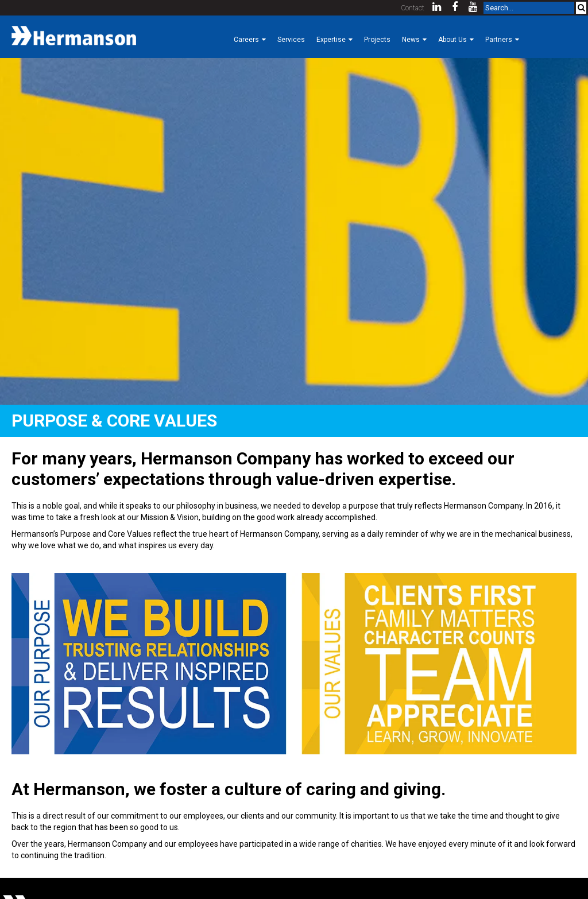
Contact (413, 8)
